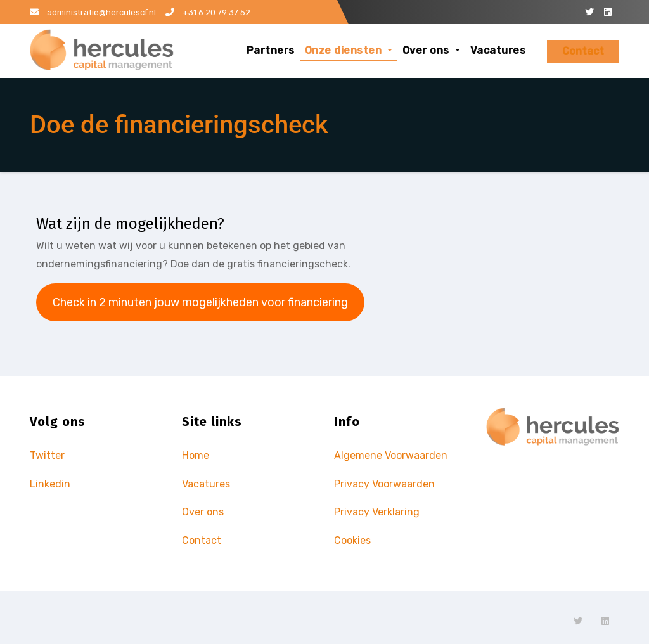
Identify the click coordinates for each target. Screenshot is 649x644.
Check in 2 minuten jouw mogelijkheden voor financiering (200, 302)
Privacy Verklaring (377, 512)
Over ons (431, 50)
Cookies (352, 540)
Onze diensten (349, 50)
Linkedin (50, 484)
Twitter (47, 455)
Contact (583, 51)
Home (196, 455)
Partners (271, 50)
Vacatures (498, 50)
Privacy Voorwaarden (384, 484)
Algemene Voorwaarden (391, 455)
